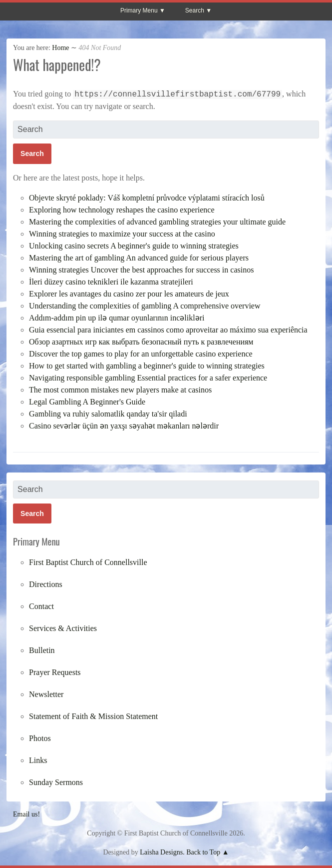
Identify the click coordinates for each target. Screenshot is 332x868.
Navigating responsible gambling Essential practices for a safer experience (148, 378)
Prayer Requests (55, 672)
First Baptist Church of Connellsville (88, 562)
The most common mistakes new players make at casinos (120, 390)
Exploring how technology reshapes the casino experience (122, 210)
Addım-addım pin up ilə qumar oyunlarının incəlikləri (117, 318)
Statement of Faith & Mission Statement (93, 716)
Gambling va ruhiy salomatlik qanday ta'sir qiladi (108, 414)
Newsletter (46, 694)
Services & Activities (63, 628)
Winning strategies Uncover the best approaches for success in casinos (141, 270)
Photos (40, 738)
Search (195, 10)
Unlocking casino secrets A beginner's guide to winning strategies (134, 246)
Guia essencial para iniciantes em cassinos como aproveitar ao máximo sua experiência (168, 330)
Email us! (26, 814)
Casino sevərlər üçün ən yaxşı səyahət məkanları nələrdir (124, 426)
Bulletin (42, 650)
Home (60, 48)
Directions (46, 584)
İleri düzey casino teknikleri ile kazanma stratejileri (111, 282)
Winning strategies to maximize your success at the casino (122, 234)
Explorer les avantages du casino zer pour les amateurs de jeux (129, 294)
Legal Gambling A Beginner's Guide (87, 402)
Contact (41, 606)
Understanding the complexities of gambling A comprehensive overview (145, 306)
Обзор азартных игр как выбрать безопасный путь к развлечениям (141, 342)
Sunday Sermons (56, 782)
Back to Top (203, 852)
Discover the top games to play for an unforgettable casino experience (141, 354)
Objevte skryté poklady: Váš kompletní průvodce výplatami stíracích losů (147, 198)
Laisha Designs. (162, 852)
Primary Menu (139, 10)
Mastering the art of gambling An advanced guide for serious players (139, 258)
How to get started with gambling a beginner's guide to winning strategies (147, 366)
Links (38, 760)
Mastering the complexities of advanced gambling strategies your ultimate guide (157, 222)
